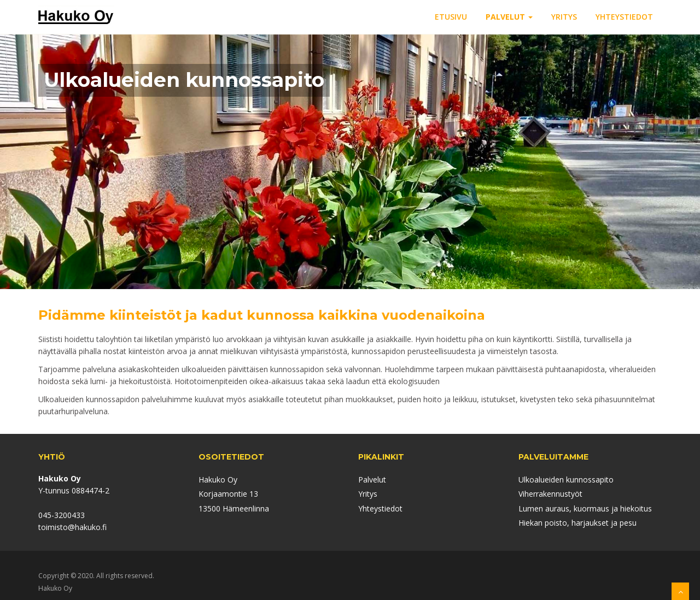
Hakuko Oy (218, 480)
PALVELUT (509, 17)
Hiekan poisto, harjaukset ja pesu (577, 523)
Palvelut (372, 480)
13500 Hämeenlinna (234, 508)
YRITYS (564, 17)
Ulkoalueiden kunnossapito (566, 480)
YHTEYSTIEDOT (624, 17)
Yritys (368, 494)
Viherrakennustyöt (550, 494)
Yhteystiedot (380, 508)
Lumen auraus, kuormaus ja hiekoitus (585, 508)
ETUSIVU (451, 17)
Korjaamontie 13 (228, 494)
